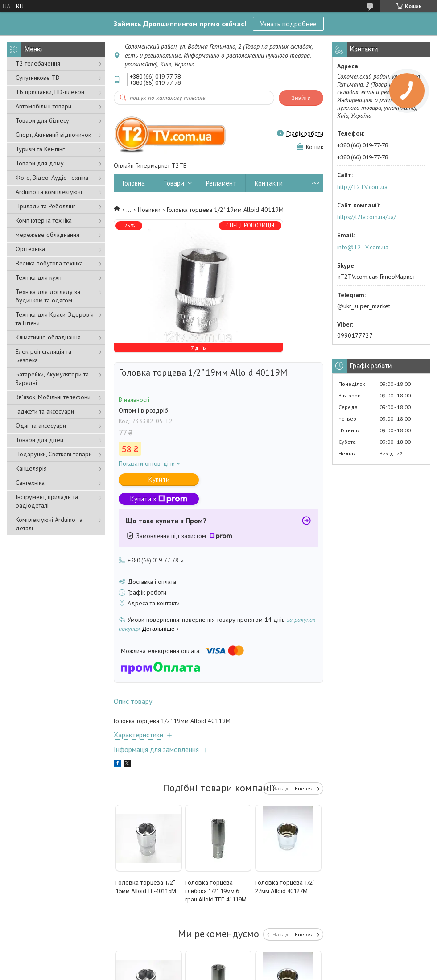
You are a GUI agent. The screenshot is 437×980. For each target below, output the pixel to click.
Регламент (221, 183)
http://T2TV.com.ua (362, 187)
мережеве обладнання (47, 235)
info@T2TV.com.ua (363, 247)
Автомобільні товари (43, 106)
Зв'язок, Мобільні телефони (53, 397)
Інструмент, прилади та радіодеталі (47, 501)
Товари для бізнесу (42, 120)
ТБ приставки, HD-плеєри (50, 92)
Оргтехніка (30, 249)
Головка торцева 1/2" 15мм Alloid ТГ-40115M (146, 887)
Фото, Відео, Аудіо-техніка (52, 178)
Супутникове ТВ (37, 78)
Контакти (269, 183)
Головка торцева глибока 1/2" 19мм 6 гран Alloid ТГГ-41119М (216, 891)
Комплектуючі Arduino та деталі (49, 524)
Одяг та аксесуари (41, 426)
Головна (134, 183)
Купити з (159, 499)
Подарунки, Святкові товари (54, 454)
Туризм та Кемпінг (40, 149)
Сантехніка (30, 483)
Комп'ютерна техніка (44, 220)
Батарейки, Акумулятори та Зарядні (52, 378)
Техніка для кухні (39, 277)
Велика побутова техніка (49, 263)
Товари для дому (40, 163)
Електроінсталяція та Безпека (43, 356)
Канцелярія (31, 468)
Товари (174, 183)
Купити (159, 479)
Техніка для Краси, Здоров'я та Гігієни (55, 319)
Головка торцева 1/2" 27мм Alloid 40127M (285, 887)
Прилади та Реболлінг (45, 206)
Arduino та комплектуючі (49, 192)
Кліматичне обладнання (48, 337)
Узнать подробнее (288, 24)
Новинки (149, 210)
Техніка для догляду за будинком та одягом (48, 296)
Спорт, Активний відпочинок (53, 135)
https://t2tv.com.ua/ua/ (367, 217)
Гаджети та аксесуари (45, 411)
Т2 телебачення (38, 63)
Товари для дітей (39, 440)
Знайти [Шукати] (301, 98)
